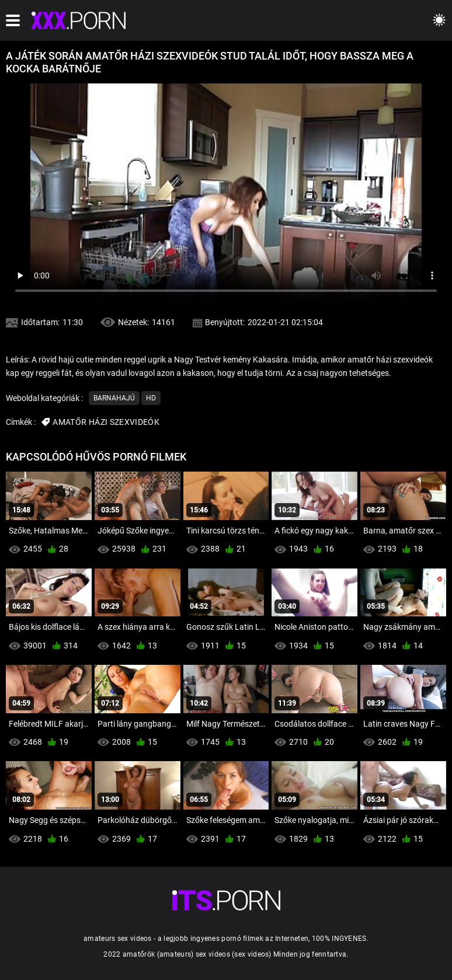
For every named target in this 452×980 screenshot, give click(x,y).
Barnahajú (114, 398)
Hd (151, 398)
